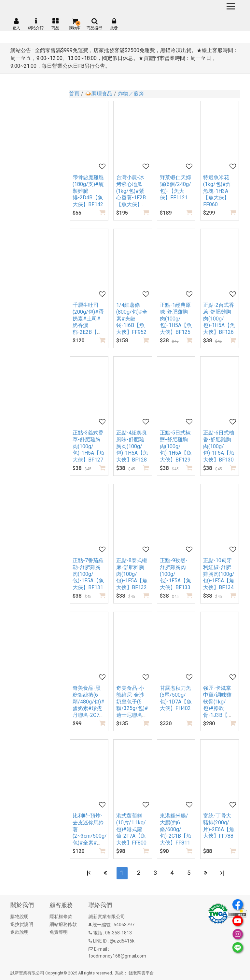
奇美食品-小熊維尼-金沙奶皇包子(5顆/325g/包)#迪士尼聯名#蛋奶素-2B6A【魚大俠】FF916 (132, 712)
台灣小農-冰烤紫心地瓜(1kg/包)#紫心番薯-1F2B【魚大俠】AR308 (131, 194)
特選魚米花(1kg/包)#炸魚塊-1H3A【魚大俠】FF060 (217, 191)
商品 (55, 24)
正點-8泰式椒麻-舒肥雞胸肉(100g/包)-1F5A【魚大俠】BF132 (132, 574)
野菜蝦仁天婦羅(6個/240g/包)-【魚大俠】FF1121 (175, 187)
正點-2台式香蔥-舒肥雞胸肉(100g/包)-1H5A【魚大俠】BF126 (219, 319)
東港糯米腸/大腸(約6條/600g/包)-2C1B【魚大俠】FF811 (176, 829)
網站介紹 (36, 24)
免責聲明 (59, 933)
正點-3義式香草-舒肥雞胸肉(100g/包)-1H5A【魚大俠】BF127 (89, 446)
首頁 (74, 94)
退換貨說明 (22, 925)
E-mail (101, 950)
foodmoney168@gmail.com (117, 957)
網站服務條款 (63, 925)
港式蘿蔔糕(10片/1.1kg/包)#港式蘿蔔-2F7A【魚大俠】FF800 (131, 829)
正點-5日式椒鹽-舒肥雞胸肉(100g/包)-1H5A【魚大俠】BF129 (176, 446)
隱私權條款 (61, 917)
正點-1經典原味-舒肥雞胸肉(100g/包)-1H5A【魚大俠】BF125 (176, 319)
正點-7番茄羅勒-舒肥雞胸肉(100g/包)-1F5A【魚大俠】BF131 (88, 574)
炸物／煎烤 (131, 94)
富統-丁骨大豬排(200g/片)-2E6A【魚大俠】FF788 (219, 826)
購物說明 (20, 917)
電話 (98, 933)
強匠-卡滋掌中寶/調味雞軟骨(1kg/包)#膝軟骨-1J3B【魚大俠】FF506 (218, 705)
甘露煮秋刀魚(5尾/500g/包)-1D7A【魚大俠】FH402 (176, 698)
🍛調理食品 (99, 94)
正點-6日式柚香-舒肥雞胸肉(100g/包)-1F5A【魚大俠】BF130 (219, 446)
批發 (114, 24)
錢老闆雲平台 (141, 974)
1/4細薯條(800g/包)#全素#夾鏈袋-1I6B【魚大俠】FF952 (132, 319)
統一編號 (102, 925)
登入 (16, 24)
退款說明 (20, 933)
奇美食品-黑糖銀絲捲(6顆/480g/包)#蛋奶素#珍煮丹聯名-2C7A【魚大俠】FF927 (89, 708)
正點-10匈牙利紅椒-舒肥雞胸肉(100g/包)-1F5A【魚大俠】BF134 (219, 574)
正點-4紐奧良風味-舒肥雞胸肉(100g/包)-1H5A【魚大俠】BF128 (132, 446)
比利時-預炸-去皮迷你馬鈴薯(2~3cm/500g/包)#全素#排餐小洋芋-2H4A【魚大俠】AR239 (90, 839)
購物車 (75, 24)
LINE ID (100, 942)
